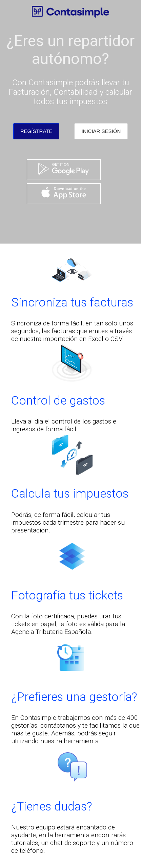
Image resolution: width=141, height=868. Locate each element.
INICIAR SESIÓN (101, 131)
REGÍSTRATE (36, 131)
